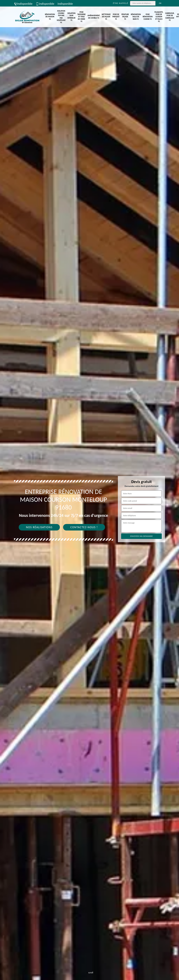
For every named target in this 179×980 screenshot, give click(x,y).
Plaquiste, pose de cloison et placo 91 (159, 17)
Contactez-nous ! (84, 527)
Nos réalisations (39, 527)
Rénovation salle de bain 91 (136, 17)
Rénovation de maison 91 (50, 17)
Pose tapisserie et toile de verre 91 (81, 17)
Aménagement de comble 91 (94, 17)
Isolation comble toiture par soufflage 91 (61, 17)
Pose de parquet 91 (116, 17)
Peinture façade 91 (125, 17)
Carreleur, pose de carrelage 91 (170, 17)
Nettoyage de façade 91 (106, 17)
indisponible (23, 4)
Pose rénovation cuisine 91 (148, 17)
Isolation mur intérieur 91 (71, 17)
